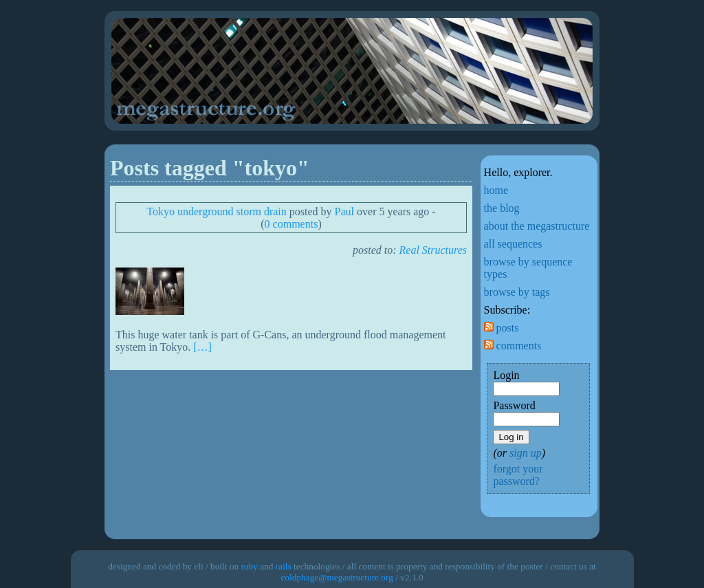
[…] (202, 347)
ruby (249, 566)
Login (506, 375)
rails (284, 566)
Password (514, 405)
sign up (526, 453)
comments (513, 346)
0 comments (291, 224)
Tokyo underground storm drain (216, 211)
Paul (344, 211)
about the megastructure (537, 226)
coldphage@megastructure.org (337, 577)
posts (502, 328)
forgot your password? (518, 475)
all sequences (513, 244)
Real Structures (433, 250)
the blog (502, 208)
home (496, 190)
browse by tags (517, 292)
